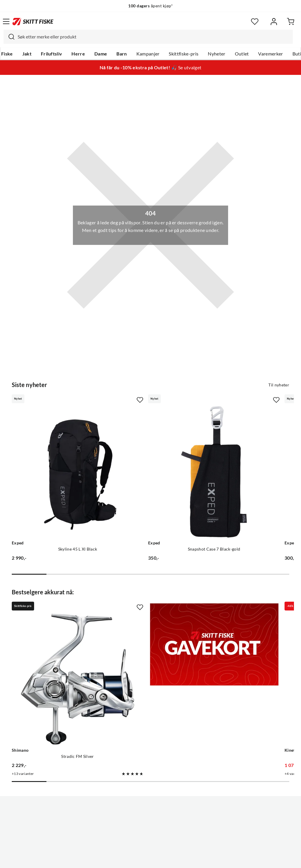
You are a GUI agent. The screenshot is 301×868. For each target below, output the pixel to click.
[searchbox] (154, 37)
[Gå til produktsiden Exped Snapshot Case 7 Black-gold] (145, 449)
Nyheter (216, 54)
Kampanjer (148, 54)
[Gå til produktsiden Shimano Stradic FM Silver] (55, 610)
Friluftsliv (52, 54)
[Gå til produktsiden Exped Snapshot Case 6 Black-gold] (235, 449)
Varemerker (270, 54)
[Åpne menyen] (6, 21)
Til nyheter (279, 385)
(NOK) (150, 841)
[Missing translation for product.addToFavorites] (94, 400)
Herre (78, 54)
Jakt (27, 54)
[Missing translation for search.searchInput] (9, 37)
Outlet (242, 54)
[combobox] (148, 37)
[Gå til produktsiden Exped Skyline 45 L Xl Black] (55, 449)
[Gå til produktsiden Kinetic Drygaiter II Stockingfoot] (235, 610)
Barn (122, 54)
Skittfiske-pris (184, 54)
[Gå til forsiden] (33, 21)
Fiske (7, 54)
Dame (101, 54)
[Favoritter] (255, 22)
